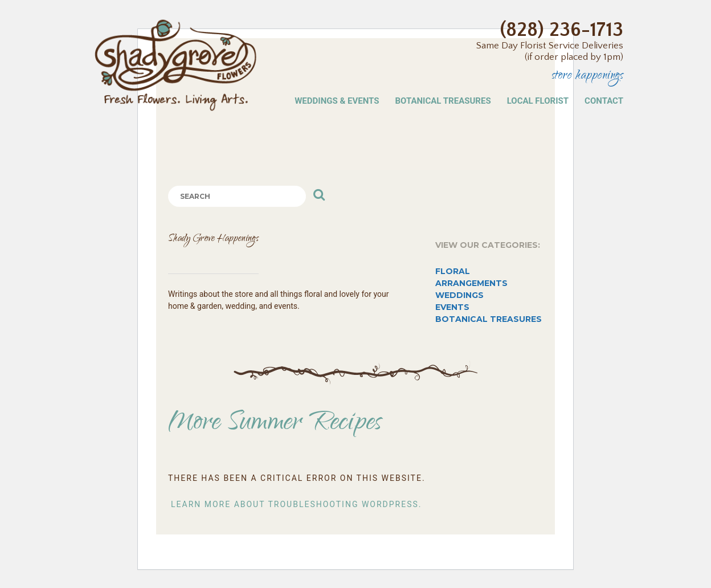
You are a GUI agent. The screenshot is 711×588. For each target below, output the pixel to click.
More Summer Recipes (275, 424)
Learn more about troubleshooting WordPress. (297, 504)
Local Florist (538, 101)
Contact (604, 101)
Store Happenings (587, 77)
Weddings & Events (337, 101)
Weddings (459, 295)
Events (452, 307)
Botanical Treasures (443, 101)
